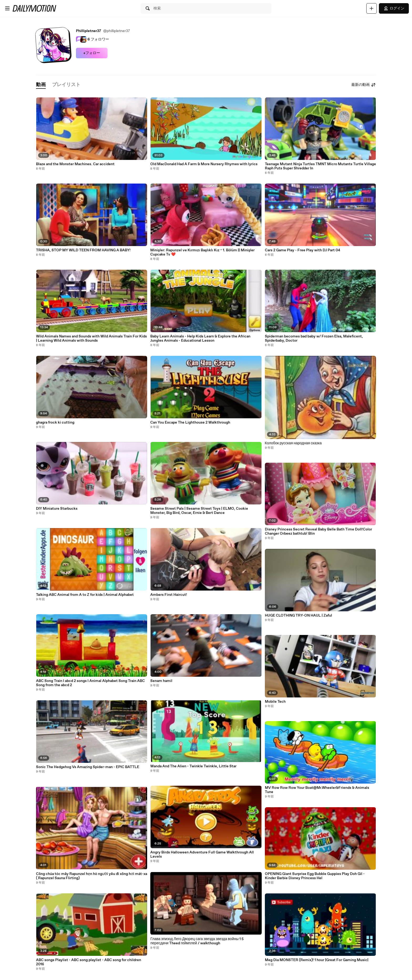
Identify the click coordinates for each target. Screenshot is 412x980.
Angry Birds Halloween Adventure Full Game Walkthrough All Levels (202, 854)
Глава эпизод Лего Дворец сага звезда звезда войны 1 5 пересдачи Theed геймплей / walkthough (197, 941)
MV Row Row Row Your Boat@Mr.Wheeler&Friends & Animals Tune (317, 790)
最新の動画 (364, 85)
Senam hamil (161, 681)
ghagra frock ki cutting (55, 423)
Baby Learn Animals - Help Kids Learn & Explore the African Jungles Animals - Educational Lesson (200, 338)
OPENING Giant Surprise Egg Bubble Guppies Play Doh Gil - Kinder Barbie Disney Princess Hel (315, 876)
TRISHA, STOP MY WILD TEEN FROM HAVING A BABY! (83, 250)
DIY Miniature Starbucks (57, 509)
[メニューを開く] (7, 8)
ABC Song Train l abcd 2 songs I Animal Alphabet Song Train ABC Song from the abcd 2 (90, 683)
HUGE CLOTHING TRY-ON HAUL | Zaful (298, 616)
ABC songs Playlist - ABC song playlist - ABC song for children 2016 (89, 962)
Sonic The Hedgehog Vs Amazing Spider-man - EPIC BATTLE (88, 767)
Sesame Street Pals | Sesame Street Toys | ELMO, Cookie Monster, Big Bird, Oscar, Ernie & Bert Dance (199, 511)
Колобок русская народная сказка (293, 443)
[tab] (41, 85)
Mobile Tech (275, 702)
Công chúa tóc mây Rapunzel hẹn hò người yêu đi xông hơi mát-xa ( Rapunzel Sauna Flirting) (92, 876)
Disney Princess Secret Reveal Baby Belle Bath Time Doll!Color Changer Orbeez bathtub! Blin (318, 531)
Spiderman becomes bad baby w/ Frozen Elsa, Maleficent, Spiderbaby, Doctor (314, 338)
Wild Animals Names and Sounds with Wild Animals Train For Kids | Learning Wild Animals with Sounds (91, 338)
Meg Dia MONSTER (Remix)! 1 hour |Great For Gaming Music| (317, 960)
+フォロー (92, 53)
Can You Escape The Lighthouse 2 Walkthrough (190, 423)
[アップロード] (372, 8)
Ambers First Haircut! (169, 595)
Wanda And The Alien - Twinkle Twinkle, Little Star (193, 766)
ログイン (394, 8)
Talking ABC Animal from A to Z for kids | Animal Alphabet (85, 595)
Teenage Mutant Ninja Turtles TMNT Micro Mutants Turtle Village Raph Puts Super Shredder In (320, 166)
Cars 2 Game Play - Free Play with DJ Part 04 (303, 250)
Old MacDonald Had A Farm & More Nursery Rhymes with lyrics (204, 164)
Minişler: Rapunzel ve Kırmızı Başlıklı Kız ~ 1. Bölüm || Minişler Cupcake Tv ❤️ (202, 252)
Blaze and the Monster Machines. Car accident (75, 164)
